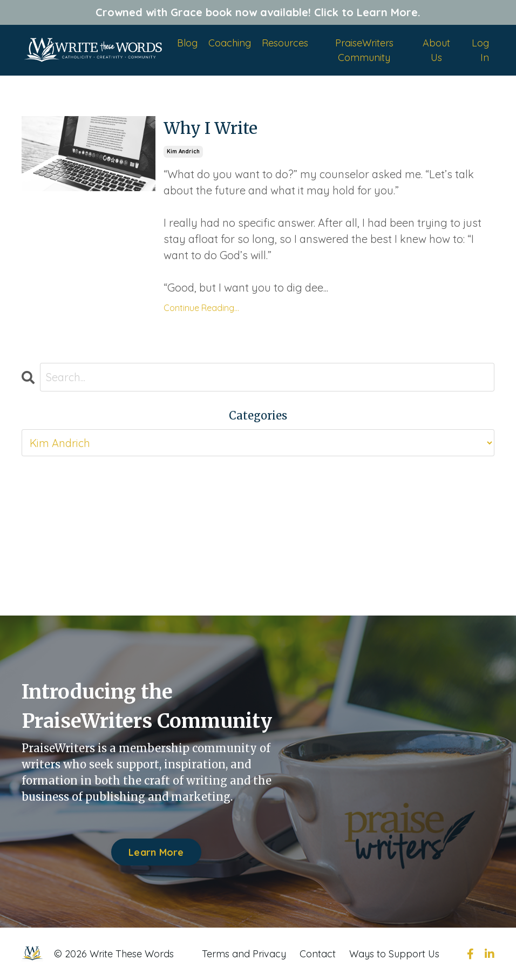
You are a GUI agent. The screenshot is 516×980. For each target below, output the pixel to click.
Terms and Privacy (244, 954)
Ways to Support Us (394, 954)
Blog (187, 43)
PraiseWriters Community (364, 50)
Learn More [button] (156, 852)
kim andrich (183, 151)
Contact (318, 954)
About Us (436, 50)
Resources (285, 43)
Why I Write (211, 128)
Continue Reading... (201, 308)
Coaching (230, 43)
